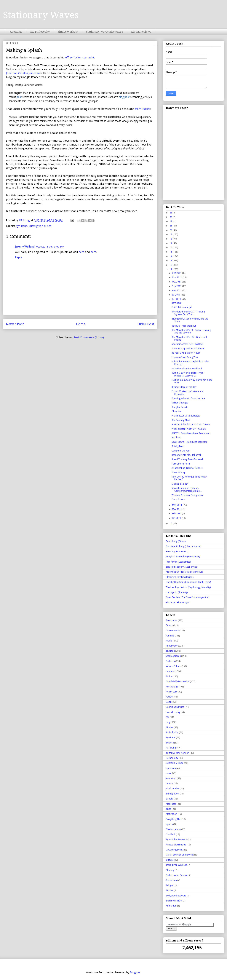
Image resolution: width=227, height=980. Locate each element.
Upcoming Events (175, 850)
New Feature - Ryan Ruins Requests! (189, 442)
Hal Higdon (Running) (177, 592)
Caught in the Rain (181, 451)
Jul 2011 (176, 295)
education (171, 778)
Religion (170, 885)
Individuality (172, 732)
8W (168, 717)
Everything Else (174, 819)
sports (169, 824)
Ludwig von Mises (40, 226)
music (169, 641)
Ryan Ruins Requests (176, 839)
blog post (124, 97)
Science (170, 743)
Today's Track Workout (184, 326)
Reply (18, 257)
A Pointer (176, 438)
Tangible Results (180, 407)
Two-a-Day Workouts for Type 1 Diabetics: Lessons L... (188, 374)
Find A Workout (68, 32)
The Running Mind (181, 420)
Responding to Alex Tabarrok (186, 455)
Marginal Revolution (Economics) (183, 557)
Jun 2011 (177, 299)
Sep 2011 (177, 286)
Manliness (171, 804)
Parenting (171, 748)
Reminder (176, 303)
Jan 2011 (177, 518)
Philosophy (172, 646)
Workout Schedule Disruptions (187, 495)
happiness (171, 671)
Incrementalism (174, 901)
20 (171, 230)
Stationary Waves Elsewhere (105, 32)
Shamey (170, 870)
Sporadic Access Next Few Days (187, 344)
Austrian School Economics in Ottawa (191, 424)
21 (171, 226)
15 (171, 252)
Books (169, 702)
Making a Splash (180, 484)
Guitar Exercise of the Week (180, 855)
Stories (170, 890)
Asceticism (171, 880)
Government (172, 631)
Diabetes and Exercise (177, 875)
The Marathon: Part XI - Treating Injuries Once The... (188, 313)
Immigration (172, 794)
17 (171, 243)
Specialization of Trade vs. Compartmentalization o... (187, 489)
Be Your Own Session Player (186, 353)
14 (171, 256)
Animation (171, 906)
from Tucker (143, 109)
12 (171, 265)
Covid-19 (171, 834)
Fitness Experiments (176, 845)
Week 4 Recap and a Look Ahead (188, 349)
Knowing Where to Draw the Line (188, 398)
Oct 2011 (177, 282)
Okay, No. (176, 411)
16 (171, 248)
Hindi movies (173, 789)
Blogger (135, 972)
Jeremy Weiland (25, 247)
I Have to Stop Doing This (185, 357)
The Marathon (173, 829)
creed (169, 773)
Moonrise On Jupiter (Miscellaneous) (184, 572)
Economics (172, 620)
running (170, 636)
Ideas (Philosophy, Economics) (182, 567)
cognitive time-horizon (178, 753)
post (19, 97)
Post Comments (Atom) (89, 337)
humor (170, 783)
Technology (172, 758)
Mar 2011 (177, 509)
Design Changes (180, 403)
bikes (169, 809)
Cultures (170, 860)
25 (171, 213)
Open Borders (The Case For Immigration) (188, 597)
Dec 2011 (177, 273)
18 (171, 239)
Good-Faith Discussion (178, 681)
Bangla (170, 799)
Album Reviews (141, 32)
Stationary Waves (41, 15)
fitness (169, 625)
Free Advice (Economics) (178, 562)
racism (170, 697)
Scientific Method (175, 763)
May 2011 (177, 505)
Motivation (172, 814)
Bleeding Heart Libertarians (180, 577)
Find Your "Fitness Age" (178, 603)
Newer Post (15, 324)
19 (171, 234)
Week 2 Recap (179, 473)
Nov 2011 (177, 277)
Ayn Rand (21, 226)
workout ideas (173, 656)
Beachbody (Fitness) (176, 541)
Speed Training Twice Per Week (187, 459)
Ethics (169, 676)
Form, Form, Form (181, 464)
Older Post (146, 324)
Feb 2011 (177, 514)
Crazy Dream (178, 499)
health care (172, 692)
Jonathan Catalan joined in (23, 73)
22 (171, 221)
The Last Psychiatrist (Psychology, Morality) (188, 587)
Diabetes (170, 661)
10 (171, 523)
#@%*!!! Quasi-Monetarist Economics (191, 433)
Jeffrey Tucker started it (79, 58)
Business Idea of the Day (184, 387)
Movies (170, 727)
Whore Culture (173, 666)
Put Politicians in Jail (182, 307)
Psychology (172, 687)
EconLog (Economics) (177, 552)
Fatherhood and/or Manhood (187, 369)
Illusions (170, 651)
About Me (16, 32)
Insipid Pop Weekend (177, 865)
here (81, 252)
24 (171, 217)
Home (81, 324)
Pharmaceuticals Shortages (186, 416)
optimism (171, 768)
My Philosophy (40, 32)
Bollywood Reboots (176, 896)
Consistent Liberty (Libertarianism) (184, 546)
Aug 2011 (177, 291)
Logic (169, 722)
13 (171, 261)
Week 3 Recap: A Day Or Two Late (189, 429)
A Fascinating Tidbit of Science (187, 468)
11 (171, 269)
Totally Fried (178, 446)
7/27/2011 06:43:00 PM (50, 247)
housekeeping (173, 712)
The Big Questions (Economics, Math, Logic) (188, 582)
